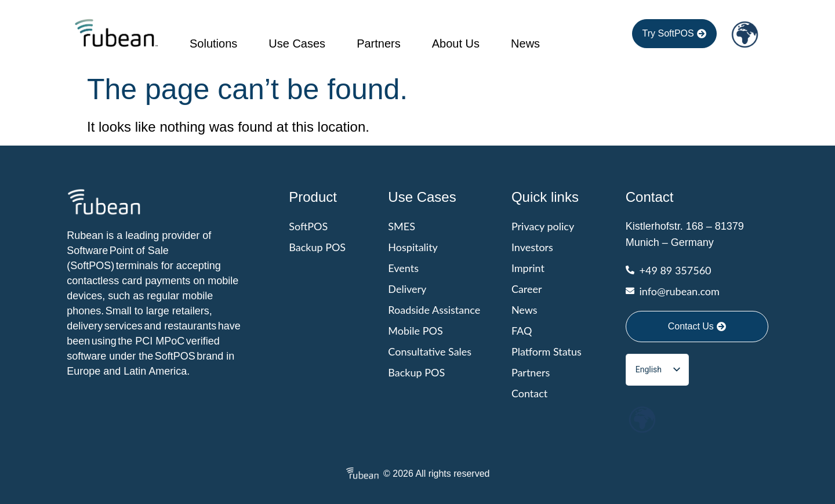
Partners (379, 43)
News (525, 43)
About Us (456, 43)
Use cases (297, 43)
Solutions (213, 43)
